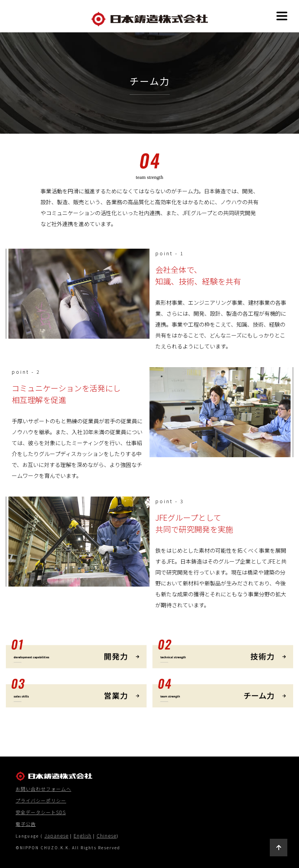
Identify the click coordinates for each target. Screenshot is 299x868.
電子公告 (26, 824)
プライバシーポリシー (41, 800)
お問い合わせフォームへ (43, 789)
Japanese (56, 835)
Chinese (106, 835)
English (83, 835)
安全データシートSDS (41, 812)
